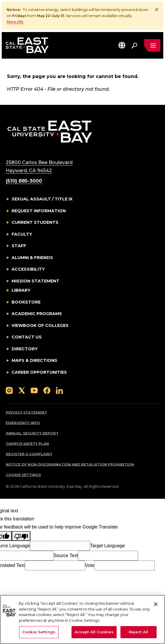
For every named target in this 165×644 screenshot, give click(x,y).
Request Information (39, 211)
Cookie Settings (23, 475)
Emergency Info (23, 423)
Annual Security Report (32, 433)
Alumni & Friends (32, 258)
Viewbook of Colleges (40, 325)
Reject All (139, 632)
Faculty (22, 234)
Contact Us (27, 337)
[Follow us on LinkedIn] (59, 390)
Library (21, 290)
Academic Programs (37, 314)
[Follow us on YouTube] (34, 390)
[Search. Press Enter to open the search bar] (134, 45)
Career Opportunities (39, 372)
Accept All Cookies (94, 632)
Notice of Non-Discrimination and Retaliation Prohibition (70, 465)
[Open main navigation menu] (152, 45)
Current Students (35, 222)
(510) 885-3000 (24, 181)
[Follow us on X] (22, 390)
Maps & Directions (34, 360)
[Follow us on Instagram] (9, 390)
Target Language (107, 546)
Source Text (66, 555)
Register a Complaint (29, 454)
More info (15, 22)
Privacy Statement (26, 413)
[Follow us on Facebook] (47, 390)
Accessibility (28, 269)
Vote (90, 565)
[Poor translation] (21, 536)
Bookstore (26, 302)
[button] (122, 45)
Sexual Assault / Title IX (42, 199)
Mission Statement (35, 281)
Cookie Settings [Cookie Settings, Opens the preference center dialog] (39, 632)
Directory (25, 349)
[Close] (157, 10)
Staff (19, 246)
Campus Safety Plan (27, 444)
